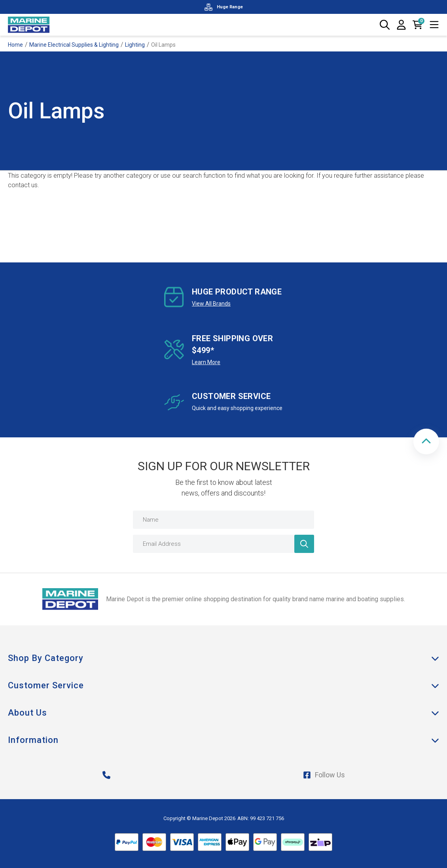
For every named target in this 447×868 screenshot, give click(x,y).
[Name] (223, 520)
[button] (426, 442)
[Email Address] (223, 544)
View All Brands (211, 304)
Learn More (206, 362)
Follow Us (324, 775)
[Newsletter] (304, 544)
